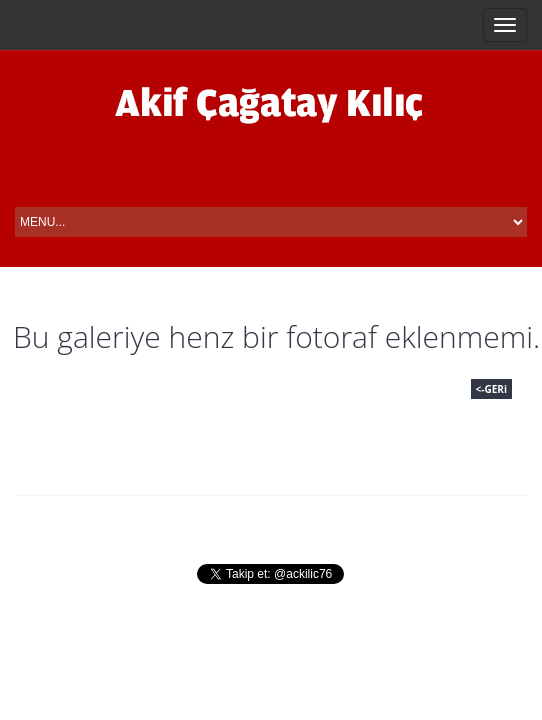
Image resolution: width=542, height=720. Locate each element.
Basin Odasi (383, 526)
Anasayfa (60, 526)
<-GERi (491, 389)
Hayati (154, 526)
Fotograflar (260, 526)
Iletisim (488, 526)
